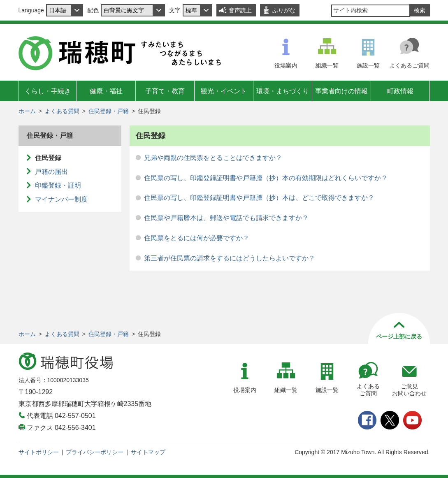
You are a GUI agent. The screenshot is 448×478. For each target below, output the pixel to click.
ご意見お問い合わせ (409, 390)
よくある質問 (62, 111)
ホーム (27, 111)
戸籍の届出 (51, 172)
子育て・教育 (165, 91)
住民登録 (48, 158)
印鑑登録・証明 (58, 185)
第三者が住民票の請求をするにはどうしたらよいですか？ (230, 258)
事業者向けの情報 (341, 91)
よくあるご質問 (409, 65)
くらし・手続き (48, 91)
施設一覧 (368, 65)
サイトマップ (148, 452)
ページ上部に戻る (399, 336)
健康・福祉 (106, 91)
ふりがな (284, 10)
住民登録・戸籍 (109, 111)
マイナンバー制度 (61, 199)
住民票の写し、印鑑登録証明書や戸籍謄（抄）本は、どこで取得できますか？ (259, 198)
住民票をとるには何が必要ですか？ (197, 238)
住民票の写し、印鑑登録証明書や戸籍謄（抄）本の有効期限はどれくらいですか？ (266, 178)
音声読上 (240, 10)
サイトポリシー (39, 452)
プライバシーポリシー (95, 452)
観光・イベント (224, 91)
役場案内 (286, 65)
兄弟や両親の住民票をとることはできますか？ (213, 158)
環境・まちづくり (283, 91)
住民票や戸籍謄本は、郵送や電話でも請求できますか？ (226, 218)
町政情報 (400, 91)
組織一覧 (327, 65)
